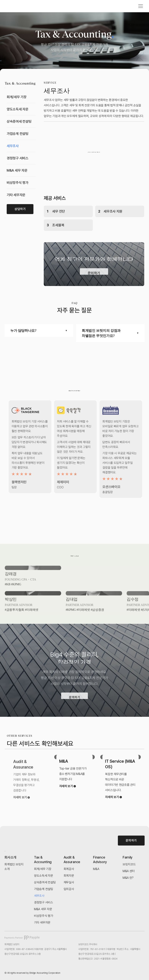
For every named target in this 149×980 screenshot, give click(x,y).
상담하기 (20, 209)
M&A (64, 761)
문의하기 (131, 840)
